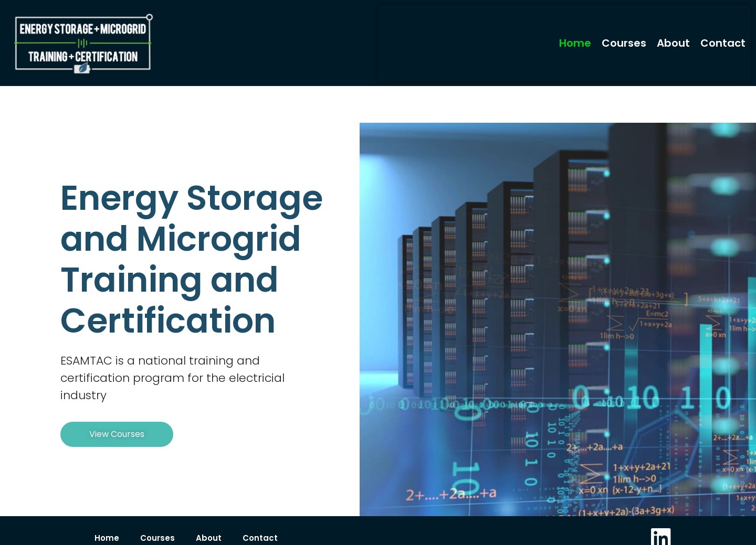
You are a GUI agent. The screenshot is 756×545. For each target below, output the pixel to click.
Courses (624, 43)
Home (575, 43)
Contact (723, 43)
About (673, 43)
